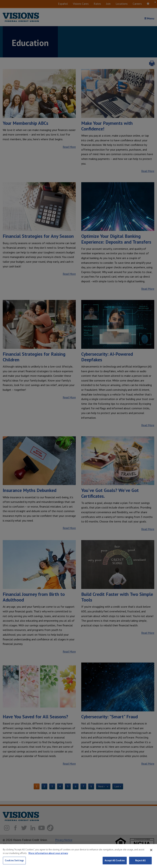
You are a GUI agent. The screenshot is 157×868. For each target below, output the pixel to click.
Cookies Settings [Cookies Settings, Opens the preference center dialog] (14, 862)
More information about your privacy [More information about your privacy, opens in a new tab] (48, 854)
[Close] (151, 851)
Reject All (140, 862)
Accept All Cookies (115, 862)
